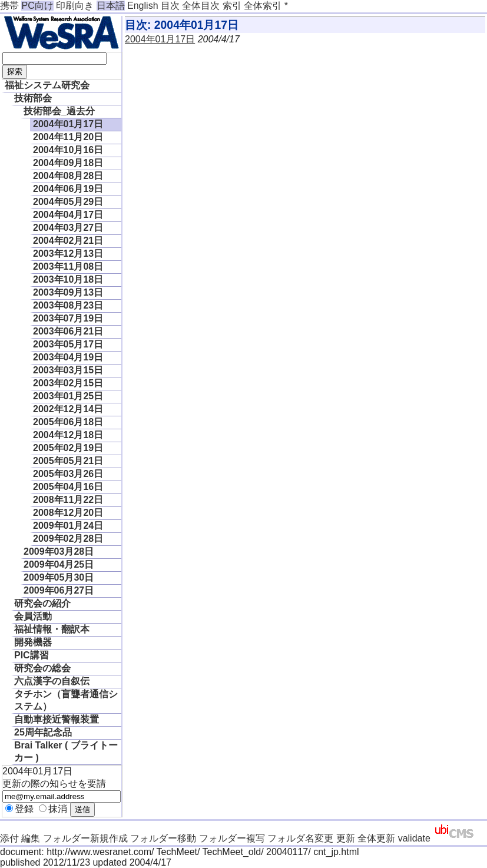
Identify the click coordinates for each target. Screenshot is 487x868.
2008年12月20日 (68, 513)
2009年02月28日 (68, 539)
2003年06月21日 (68, 331)
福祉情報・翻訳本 (52, 629)
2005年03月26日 (68, 474)
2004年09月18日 (68, 163)
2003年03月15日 (68, 370)
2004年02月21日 (68, 241)
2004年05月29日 (68, 202)
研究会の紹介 (42, 603)
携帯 (9, 6)
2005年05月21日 (68, 461)
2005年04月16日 (68, 487)
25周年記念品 (43, 732)
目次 (170, 6)
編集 (31, 838)
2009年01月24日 (68, 526)
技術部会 (33, 98)
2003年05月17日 (68, 344)
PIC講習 (32, 655)
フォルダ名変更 (300, 838)
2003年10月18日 (68, 279)
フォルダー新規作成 (85, 838)
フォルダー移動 (163, 838)
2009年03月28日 (59, 551)
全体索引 (263, 6)
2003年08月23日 (68, 305)
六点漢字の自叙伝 (52, 681)
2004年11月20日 (68, 137)
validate (414, 838)
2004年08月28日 (68, 176)
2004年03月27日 (68, 228)
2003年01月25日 (68, 396)
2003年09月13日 (68, 292)
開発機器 (33, 642)
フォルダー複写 (232, 838)
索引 (232, 6)
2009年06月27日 (59, 590)
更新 (346, 838)
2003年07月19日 (68, 318)
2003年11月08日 (68, 266)
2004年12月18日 (68, 435)
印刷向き (75, 6)
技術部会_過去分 (59, 111)
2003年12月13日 (68, 254)
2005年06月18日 (68, 422)
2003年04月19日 (68, 357)
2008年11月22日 (68, 500)
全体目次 (201, 6)
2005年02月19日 (68, 448)
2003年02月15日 (68, 383)
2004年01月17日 (68, 124)
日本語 (111, 6)
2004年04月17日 (68, 215)
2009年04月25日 (59, 564)
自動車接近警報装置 (57, 719)
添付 (9, 838)
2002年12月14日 (68, 409)
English (143, 6)
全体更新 (376, 838)
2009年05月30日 (59, 577)
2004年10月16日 (68, 150)
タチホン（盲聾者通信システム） (66, 700)
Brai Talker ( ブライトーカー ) (66, 751)
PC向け (37, 6)
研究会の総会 (42, 668)
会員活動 (33, 616)
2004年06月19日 (68, 189)
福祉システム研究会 (47, 85)
